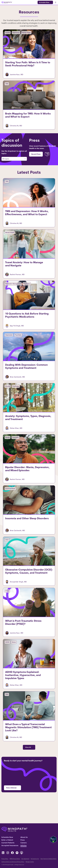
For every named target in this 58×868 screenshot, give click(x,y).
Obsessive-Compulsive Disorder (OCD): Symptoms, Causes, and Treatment (27, 588)
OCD (5, 555)
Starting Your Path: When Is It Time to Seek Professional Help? (26, 66)
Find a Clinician (11, 809)
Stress (12, 661)
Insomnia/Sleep (9, 502)
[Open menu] (55, 2)
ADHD (6, 661)
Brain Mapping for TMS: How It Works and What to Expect (29, 119)
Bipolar (6, 449)
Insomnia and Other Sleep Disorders (25, 534)
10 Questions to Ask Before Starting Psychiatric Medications (25, 324)
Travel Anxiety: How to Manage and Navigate (23, 271)
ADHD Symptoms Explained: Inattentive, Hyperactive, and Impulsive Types (28, 694)
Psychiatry (25, 291)
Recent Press (36, 158)
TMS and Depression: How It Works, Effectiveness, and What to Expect (25, 218)
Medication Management (12, 291)
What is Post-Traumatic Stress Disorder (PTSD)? (22, 641)
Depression (14, 33)
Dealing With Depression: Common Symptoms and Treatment (25, 377)
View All (28, 769)
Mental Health (25, 33)
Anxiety (6, 33)
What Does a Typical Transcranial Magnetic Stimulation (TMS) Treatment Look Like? (27, 749)
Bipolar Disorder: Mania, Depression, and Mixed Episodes (28, 483)
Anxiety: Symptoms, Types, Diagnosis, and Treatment (27, 430)
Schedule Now (44, 2)
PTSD (6, 608)
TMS (5, 86)
